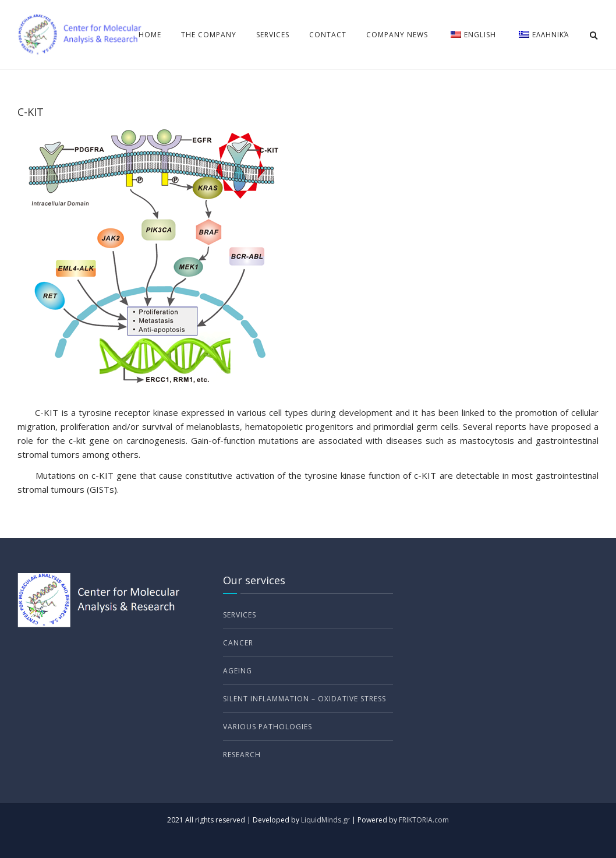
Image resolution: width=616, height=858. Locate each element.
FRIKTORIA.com (424, 820)
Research (242, 755)
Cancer (238, 643)
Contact (328, 35)
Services (273, 35)
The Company (209, 35)
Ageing (238, 671)
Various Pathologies (268, 727)
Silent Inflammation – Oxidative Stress (305, 699)
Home (150, 35)
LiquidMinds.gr (325, 820)
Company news (397, 35)
